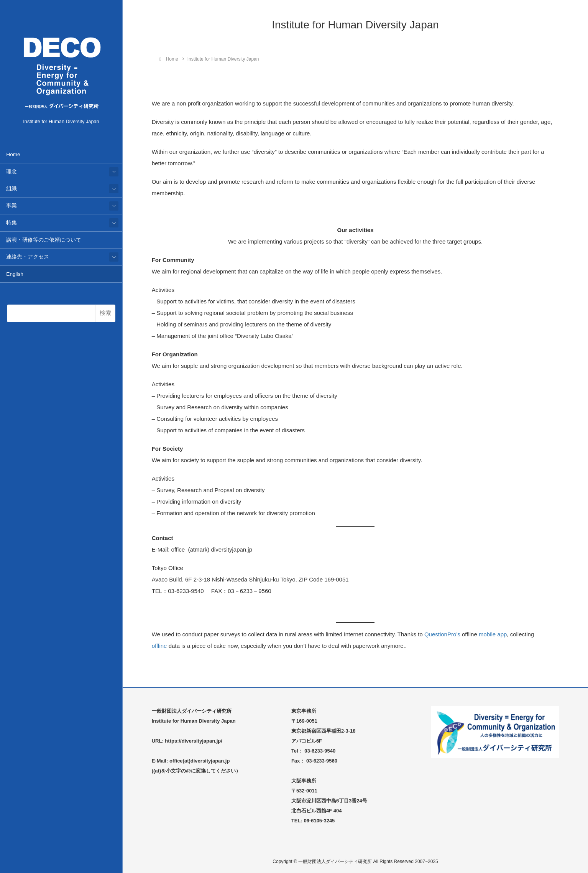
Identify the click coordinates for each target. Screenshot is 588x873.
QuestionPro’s (442, 634)
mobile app (493, 634)
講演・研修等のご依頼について (44, 240)
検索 (105, 313)
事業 (11, 206)
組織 (11, 189)
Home (13, 154)
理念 (11, 172)
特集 (11, 223)
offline (159, 646)
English (15, 274)
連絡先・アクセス (28, 257)
